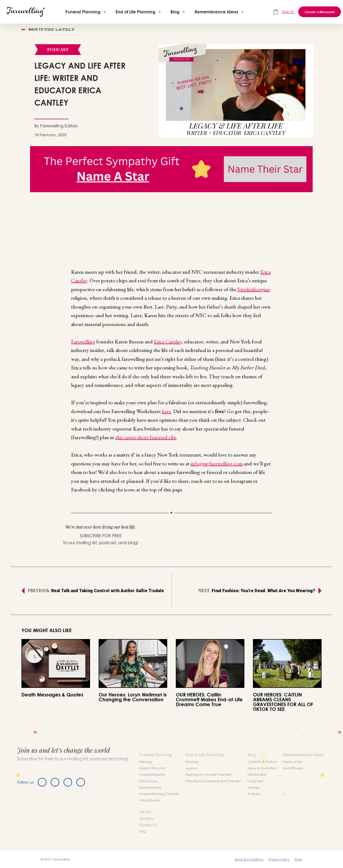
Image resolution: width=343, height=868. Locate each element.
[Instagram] (68, 782)
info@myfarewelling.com (217, 463)
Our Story (146, 819)
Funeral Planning (83, 12)
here (166, 411)
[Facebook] (42, 782)
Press (298, 859)
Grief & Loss (148, 781)
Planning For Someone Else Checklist (213, 781)
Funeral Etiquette (152, 775)
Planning (146, 762)
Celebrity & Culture (262, 762)
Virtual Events (149, 800)
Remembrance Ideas (216, 12)
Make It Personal (152, 768)
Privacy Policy (279, 859)
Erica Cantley (168, 342)
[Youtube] (81, 782)
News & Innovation (262, 768)
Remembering (150, 787)
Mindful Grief (257, 775)
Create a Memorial (320, 12)
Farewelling (83, 342)
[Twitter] (55, 782)
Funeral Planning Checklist (159, 794)
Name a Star (293, 762)
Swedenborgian (254, 289)
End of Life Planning (135, 12)
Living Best (256, 781)
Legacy (191, 768)
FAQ (143, 831)
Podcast (254, 794)
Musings (254, 787)
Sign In (288, 12)
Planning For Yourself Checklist (208, 775)
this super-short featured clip (146, 437)
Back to (48, 29)
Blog (175, 12)
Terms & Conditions (249, 859)
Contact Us (148, 825)
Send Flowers (293, 768)
